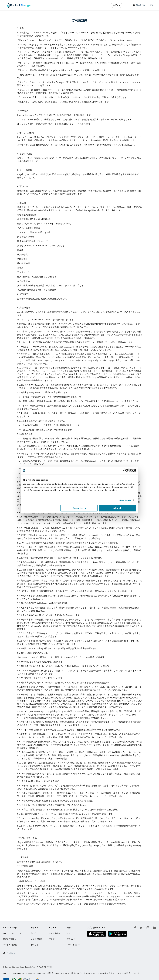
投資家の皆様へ (9, 939)
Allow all (117, 508)
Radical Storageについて (13, 933)
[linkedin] (155, 927)
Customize (79, 508)
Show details (125, 500)
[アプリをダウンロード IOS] (97, 934)
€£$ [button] (151, 5)
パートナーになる (10, 945)
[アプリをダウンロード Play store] (118, 934)
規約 (69, 933)
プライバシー (72, 939)
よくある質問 (36, 939)
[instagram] (148, 927)
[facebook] (135, 927)
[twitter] (141, 927)
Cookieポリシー (73, 945)
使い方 (34, 933)
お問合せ (35, 945)
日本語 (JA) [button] (139, 5)
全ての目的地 (54, 933)
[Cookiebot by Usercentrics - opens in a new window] (125, 470)
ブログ (52, 939)
